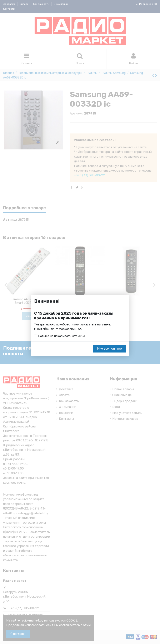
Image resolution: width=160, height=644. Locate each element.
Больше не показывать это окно (62, 336)
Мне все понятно (109, 349)
